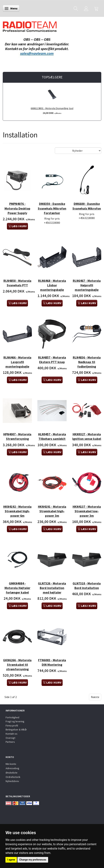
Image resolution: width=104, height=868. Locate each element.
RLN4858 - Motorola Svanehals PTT (17, 283)
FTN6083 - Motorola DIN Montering (52, 662)
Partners (10, 742)
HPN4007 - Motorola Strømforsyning (17, 437)
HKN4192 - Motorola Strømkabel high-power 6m (17, 511)
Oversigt (10, 738)
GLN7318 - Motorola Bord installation (87, 586)
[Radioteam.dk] (30, 26)
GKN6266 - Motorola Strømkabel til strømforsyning (17, 665)
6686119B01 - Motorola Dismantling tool (52, 108)
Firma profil (12, 726)
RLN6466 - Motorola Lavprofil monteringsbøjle (17, 362)
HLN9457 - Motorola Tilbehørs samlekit (52, 437)
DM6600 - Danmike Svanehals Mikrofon (87, 206)
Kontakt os (12, 734)
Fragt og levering (15, 721)
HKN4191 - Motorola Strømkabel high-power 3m (52, 511)
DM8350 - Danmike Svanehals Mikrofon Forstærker (52, 208)
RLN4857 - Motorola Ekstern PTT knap (52, 360)
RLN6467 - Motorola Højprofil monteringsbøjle (87, 285)
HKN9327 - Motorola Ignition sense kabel (87, 437)
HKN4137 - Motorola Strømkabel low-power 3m (87, 511)
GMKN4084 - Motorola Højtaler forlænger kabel (17, 588)
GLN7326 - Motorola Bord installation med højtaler (52, 588)
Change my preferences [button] (33, 860)
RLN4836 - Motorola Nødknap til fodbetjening (87, 362)
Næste (95, 697)
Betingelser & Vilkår (16, 730)
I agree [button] (11, 860)
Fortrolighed (12, 717)
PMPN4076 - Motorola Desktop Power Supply (17, 208)
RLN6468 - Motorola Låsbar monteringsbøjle (52, 285)
